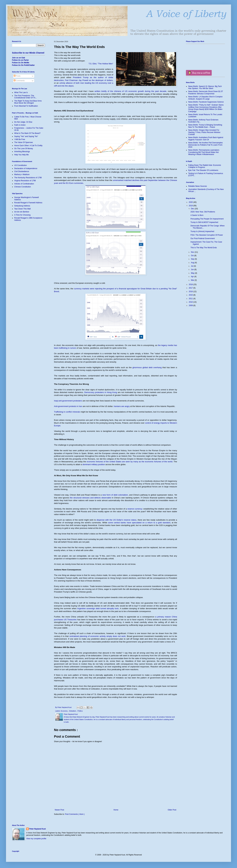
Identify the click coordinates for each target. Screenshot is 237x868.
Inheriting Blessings (22, 152)
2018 (191, 284)
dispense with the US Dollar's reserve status (116, 520)
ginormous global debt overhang (147, 367)
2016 (191, 292)
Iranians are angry (122, 406)
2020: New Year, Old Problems (203, 212)
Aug (193, 263)
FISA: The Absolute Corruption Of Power (207, 235)
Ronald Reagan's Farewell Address (28, 203)
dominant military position (94, 464)
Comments (19, 81)
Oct (193, 256)
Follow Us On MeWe (21, 63)
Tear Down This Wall (22, 209)
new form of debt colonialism (115, 495)
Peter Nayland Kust (37, 829)
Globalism (73, 711)
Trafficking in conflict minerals (67, 412)
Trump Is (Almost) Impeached (202, 231)
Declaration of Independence (26, 168)
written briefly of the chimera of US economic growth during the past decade (130, 91)
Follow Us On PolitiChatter (23, 65)
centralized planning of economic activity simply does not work (97, 636)
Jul (192, 266)
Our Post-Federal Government (203, 238)
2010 (191, 302)
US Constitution (20, 165)
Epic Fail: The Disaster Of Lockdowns (203, 170)
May (193, 273)
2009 (191, 305)
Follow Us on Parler (20, 60)
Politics (80, 711)
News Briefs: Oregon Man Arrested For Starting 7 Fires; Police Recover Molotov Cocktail (204, 132)
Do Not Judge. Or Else (23, 122)
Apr (193, 277)
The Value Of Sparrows (24, 142)
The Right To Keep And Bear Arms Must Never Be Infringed (28, 102)
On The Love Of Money (24, 149)
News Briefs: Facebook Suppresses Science (206, 102)
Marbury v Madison (22, 174)
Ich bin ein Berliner (22, 212)
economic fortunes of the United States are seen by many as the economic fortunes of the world (130, 462)
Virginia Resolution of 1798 (25, 181)
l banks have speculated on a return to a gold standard (145, 523)
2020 (191, 202)
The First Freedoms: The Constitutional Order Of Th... (25, 97)
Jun (193, 269)
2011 (191, 299)
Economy (64, 711)
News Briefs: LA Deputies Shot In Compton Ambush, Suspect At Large (205, 98)
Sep (193, 259)
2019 (191, 206)
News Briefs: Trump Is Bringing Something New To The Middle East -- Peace (205, 126)
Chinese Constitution (23, 187)
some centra (114, 523)
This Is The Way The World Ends (204, 248)
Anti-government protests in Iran (68, 406)
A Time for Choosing (22, 215)
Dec (193, 209)
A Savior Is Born (197, 215)
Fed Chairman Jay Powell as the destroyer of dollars (89, 80)
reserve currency (135, 509)
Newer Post (59, 810)
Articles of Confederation (24, 184)
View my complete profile (36, 839)
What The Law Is (21, 92)
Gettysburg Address (22, 206)
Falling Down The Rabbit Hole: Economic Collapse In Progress (205, 166)
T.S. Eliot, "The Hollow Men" (101, 64)
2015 (191, 295)
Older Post (172, 810)
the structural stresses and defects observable (90, 498)
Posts (17, 76)
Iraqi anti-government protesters (68, 401)
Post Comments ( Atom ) (75, 814)
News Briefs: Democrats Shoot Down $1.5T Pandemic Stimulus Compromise (206, 92)
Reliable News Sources (198, 186)
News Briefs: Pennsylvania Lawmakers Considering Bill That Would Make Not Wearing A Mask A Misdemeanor (204, 152)
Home (116, 810)
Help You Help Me (21, 155)
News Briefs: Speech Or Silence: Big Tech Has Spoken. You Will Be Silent (205, 87)
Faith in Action (20, 125)
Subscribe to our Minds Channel (28, 53)
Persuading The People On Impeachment (207, 219)
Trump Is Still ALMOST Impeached (204, 222)
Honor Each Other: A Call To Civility (28, 146)
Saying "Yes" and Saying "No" (26, 136)
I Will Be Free (20, 139)
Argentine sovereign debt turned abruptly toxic (98, 608)
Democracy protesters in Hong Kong (101, 392)
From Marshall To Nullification (26, 106)
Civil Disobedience (22, 171)
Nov (193, 252)
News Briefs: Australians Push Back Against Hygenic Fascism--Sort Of (206, 138)
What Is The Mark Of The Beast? (27, 133)
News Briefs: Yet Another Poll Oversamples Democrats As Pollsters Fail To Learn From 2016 (205, 145)
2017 (191, 288)
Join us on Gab (19, 58)
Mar (193, 280)
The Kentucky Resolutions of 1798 (28, 178)
